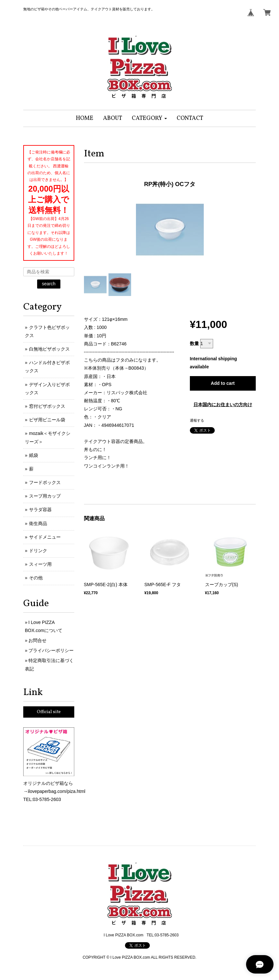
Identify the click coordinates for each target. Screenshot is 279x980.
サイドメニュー (45, 537)
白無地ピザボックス (49, 349)
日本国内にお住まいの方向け (223, 405)
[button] (149, 118)
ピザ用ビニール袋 (47, 420)
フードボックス (45, 482)
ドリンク (38, 551)
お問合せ (37, 640)
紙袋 (34, 455)
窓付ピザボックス (47, 406)
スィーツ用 (40, 564)
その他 (36, 578)
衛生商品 (38, 523)
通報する (197, 420)
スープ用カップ (45, 496)
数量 (194, 343)
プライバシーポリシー (51, 650)
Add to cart (223, 383)
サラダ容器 (40, 510)
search (49, 284)
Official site (49, 712)
